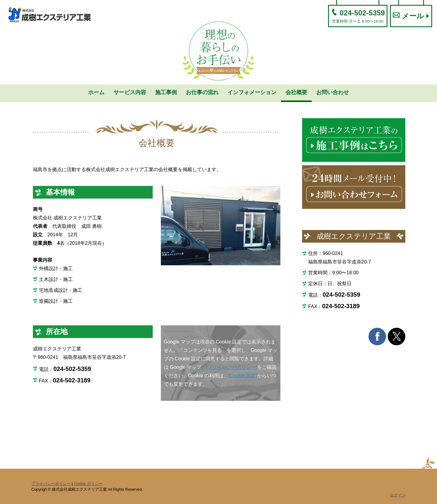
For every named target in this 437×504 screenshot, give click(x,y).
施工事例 (166, 92)
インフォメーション (252, 92)
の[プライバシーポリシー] (229, 367)
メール (408, 16)
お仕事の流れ (202, 92)
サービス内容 (130, 92)
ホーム (96, 92)
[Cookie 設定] (243, 376)
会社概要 (296, 92)
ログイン (398, 495)
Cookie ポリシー (88, 484)
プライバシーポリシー (51, 484)
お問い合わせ (333, 92)
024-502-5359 (358, 16)
